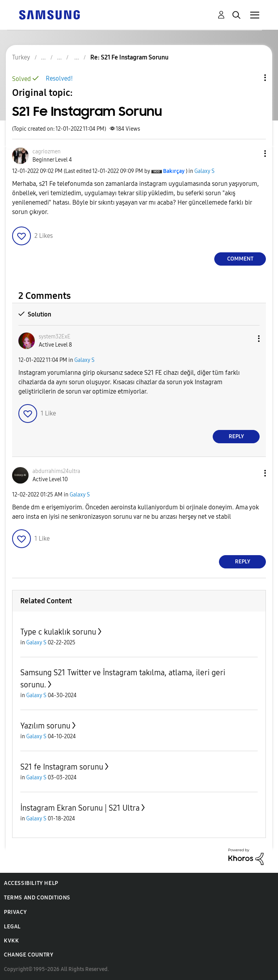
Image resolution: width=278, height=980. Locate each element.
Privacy (15, 912)
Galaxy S (204, 171)
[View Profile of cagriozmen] (47, 152)
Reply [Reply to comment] (236, 436)
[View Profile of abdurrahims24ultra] (56, 471)
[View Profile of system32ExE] (55, 337)
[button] (252, 154)
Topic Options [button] (252, 78)
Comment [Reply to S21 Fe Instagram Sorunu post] (240, 259)
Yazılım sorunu (45, 726)
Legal (12, 927)
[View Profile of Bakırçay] (174, 171)
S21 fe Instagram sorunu (62, 767)
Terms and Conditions (37, 898)
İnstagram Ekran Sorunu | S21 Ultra (80, 808)
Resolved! (59, 78)
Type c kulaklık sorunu (58, 632)
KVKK (11, 941)
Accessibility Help (31, 883)
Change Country (29, 955)
